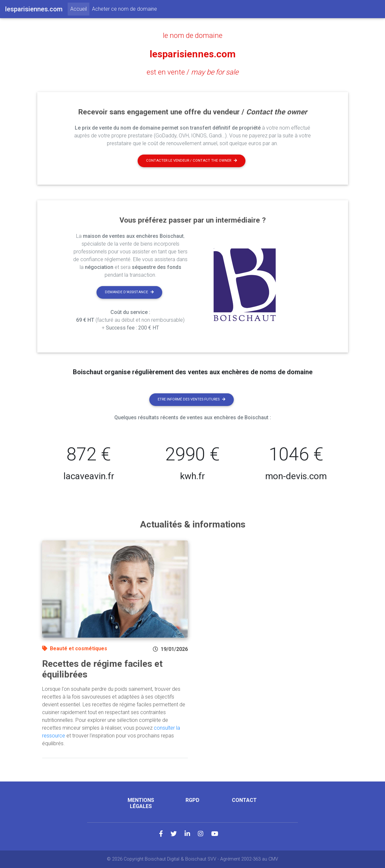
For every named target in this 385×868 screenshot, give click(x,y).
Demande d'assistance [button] (129, 292)
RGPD (192, 800)
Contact (244, 800)
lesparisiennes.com (192, 54)
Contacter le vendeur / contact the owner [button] (192, 161)
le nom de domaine (193, 35)
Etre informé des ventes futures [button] (192, 399)
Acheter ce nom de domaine (125, 9)
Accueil (80, 8)
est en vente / (192, 72)
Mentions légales (141, 803)
